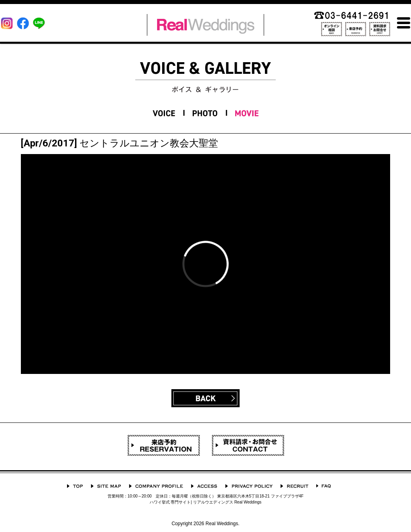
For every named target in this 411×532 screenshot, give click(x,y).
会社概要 (156, 486)
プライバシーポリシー (249, 486)
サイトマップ (106, 486)
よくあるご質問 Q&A (324, 486)
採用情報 (294, 486)
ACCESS (204, 486)
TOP (75, 486)
